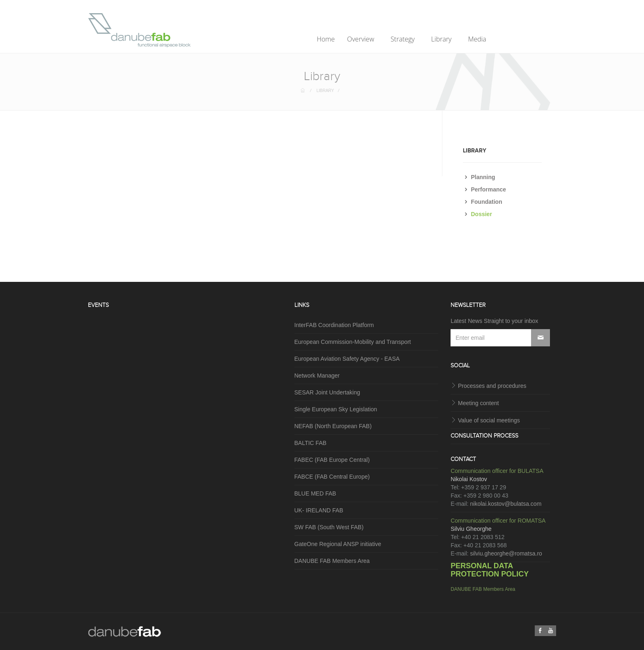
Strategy (404, 39)
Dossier (482, 214)
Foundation (487, 202)
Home (326, 39)
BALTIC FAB (310, 443)
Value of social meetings (489, 420)
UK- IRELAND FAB (319, 510)
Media (478, 39)
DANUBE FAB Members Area (332, 561)
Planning (483, 177)
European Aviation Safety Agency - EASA (347, 359)
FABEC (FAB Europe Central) (332, 460)
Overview (361, 39)
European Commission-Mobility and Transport (353, 342)
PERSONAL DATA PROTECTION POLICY (490, 570)
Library (442, 39)
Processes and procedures (492, 386)
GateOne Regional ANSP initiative (338, 544)
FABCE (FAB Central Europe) (332, 477)
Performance (489, 189)
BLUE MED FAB (315, 493)
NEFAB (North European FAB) (333, 426)
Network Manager (317, 376)
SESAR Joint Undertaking (327, 392)
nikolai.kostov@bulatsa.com (506, 504)
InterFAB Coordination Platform (334, 325)
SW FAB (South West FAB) (329, 527)
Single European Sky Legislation (336, 409)
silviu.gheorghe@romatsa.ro (506, 553)
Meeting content (478, 403)
